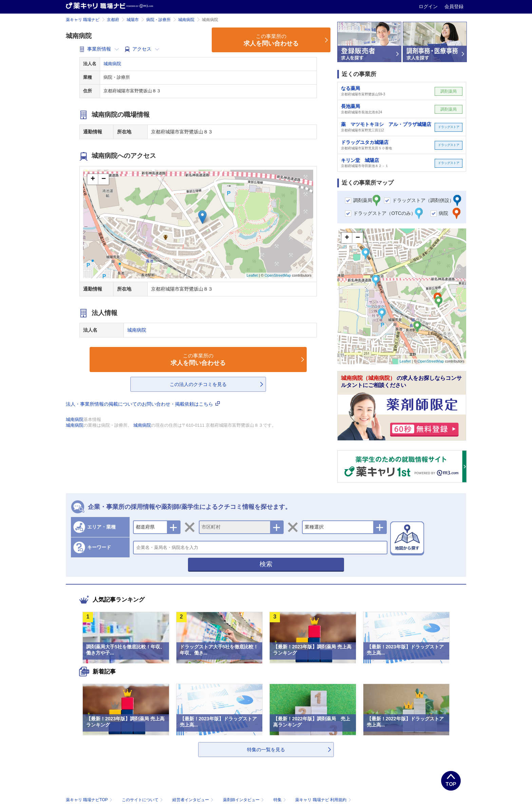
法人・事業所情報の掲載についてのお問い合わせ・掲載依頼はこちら (143, 404)
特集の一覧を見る (266, 750)
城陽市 (133, 20)
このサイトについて (143, 800)
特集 (280, 800)
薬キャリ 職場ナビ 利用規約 (323, 800)
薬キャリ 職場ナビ (83, 20)
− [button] (104, 179)
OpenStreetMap (278, 275)
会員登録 (454, 6)
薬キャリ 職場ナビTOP (90, 800)
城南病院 (186, 20)
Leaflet (252, 275)
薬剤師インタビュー (244, 800)
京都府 (113, 20)
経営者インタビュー (194, 800)
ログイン (429, 6)
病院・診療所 (158, 20)
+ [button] (93, 179)
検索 (266, 564)
